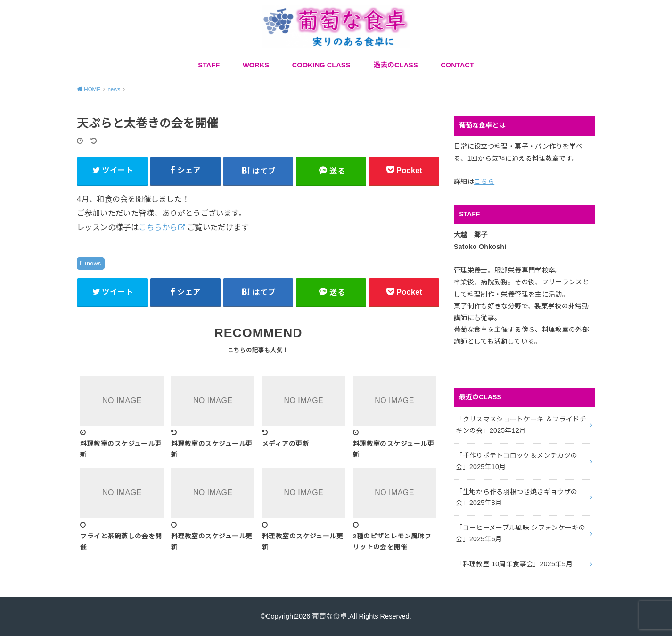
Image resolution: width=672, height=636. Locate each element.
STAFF (209, 65)
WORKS (256, 65)
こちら (484, 182)
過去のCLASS (396, 65)
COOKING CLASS (321, 65)
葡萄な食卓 (330, 616)
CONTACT (457, 65)
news (94, 264)
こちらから (158, 227)
